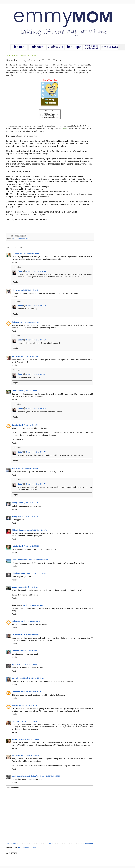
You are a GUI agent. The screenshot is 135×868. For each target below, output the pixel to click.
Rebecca (15, 652)
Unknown (16, 623)
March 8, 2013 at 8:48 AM (28, 589)
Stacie (14, 470)
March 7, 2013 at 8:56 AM (28, 470)
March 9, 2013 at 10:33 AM (34, 680)
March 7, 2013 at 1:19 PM (38, 561)
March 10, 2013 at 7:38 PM (27, 707)
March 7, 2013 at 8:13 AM (28, 392)
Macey (15, 504)
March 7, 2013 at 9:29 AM (28, 504)
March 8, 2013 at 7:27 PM (29, 652)
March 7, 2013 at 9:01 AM (36, 307)
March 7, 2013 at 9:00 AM (36, 376)
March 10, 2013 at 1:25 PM (31, 693)
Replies (18, 269)
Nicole (15, 292)
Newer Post (12, 845)
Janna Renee (17, 680)
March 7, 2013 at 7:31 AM (29, 324)
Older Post (88, 845)
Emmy (20, 273)
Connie (15, 427)
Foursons (16, 637)
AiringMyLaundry (19, 532)
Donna (15, 392)
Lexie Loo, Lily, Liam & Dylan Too (26, 778)
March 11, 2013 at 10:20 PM (29, 757)
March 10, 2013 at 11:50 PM (27, 723)
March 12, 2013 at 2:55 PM (50, 778)
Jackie (15, 589)
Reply (14, 264)
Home (50, 845)
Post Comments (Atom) (27, 849)
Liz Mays (15, 255)
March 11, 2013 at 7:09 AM (29, 741)
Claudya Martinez (19, 575)
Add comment (13, 789)
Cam (14, 723)
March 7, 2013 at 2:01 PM (37, 575)
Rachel (15, 358)
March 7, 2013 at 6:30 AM (36, 273)
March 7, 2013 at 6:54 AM (28, 292)
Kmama (65, 130)
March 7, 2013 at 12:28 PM (37, 532)
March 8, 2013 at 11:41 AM (33, 607)
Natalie (15, 548)
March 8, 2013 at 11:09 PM (27, 666)
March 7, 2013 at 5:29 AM (30, 255)
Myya (14, 666)
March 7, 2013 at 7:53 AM (28, 358)
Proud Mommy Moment (22, 240)
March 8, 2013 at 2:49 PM (30, 623)
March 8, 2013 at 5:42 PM (30, 637)
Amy (14, 707)
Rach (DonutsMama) (20, 561)
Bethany (15, 324)
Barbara (15, 741)
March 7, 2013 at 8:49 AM (28, 427)
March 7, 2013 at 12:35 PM (29, 548)
